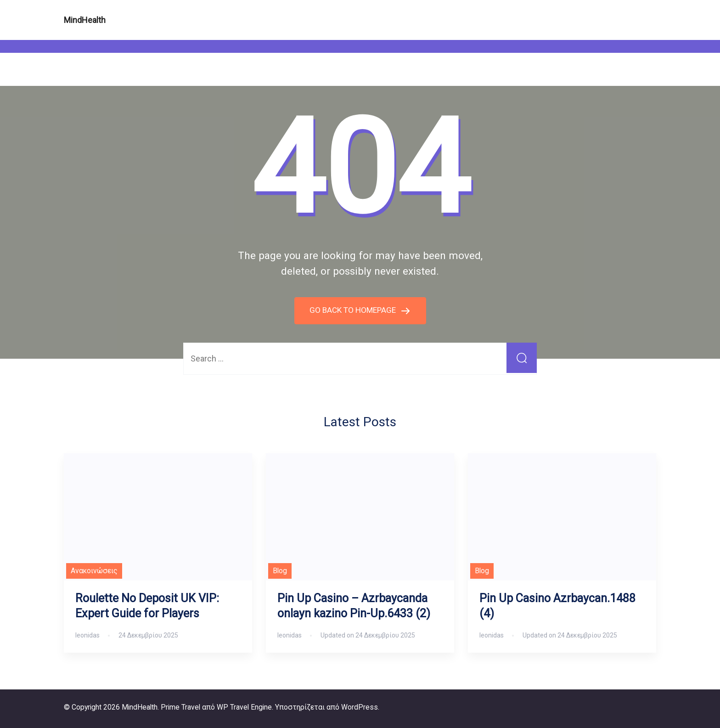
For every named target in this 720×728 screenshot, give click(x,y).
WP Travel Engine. (245, 707)
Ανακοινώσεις (94, 571)
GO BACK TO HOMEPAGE (353, 310)
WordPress (360, 707)
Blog (280, 571)
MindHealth (85, 20)
